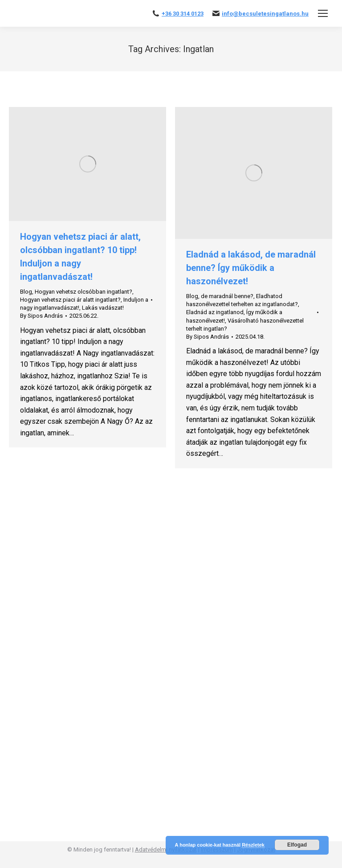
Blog (26, 292)
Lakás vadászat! (103, 308)
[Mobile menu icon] (323, 13)
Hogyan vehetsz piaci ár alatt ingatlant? (70, 300)
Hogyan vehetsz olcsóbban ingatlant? (83, 292)
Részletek (253, 845)
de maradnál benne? (227, 296)
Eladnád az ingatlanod (215, 312)
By (41, 316)
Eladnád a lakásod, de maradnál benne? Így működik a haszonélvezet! (251, 268)
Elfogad (297, 845)
